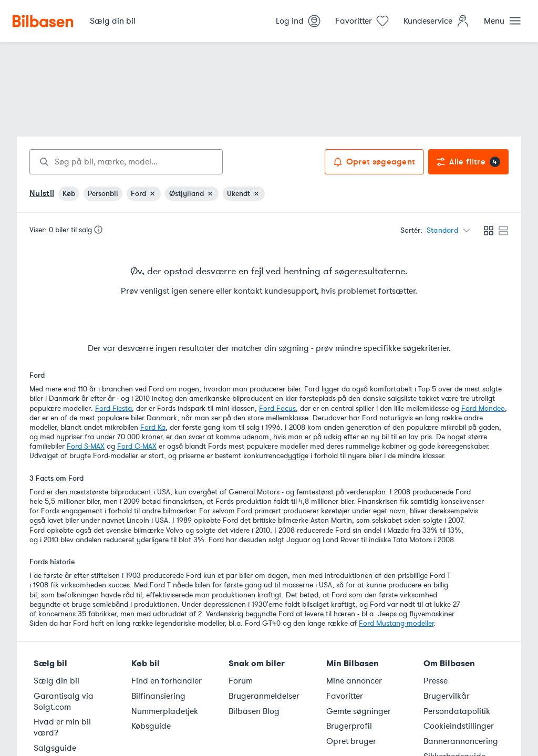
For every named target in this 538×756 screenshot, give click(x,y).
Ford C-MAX (137, 446)
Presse (436, 681)
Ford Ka (153, 427)
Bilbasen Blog (254, 711)
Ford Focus (277, 408)
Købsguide (151, 726)
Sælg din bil (56, 681)
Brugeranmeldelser (264, 696)
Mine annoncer (354, 681)
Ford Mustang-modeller (396, 623)
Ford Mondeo (483, 408)
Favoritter (345, 696)
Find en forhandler (167, 681)
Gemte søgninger (359, 711)
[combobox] (126, 162)
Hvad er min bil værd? (62, 727)
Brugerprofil (349, 726)
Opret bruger (351, 741)
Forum (241, 681)
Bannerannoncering (461, 741)
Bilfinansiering (158, 696)
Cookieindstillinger (459, 726)
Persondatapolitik (457, 711)
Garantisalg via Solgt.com (64, 702)
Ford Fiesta (113, 408)
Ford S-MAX (86, 446)
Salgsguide (55, 748)
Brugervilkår (447, 696)
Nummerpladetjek (165, 711)
